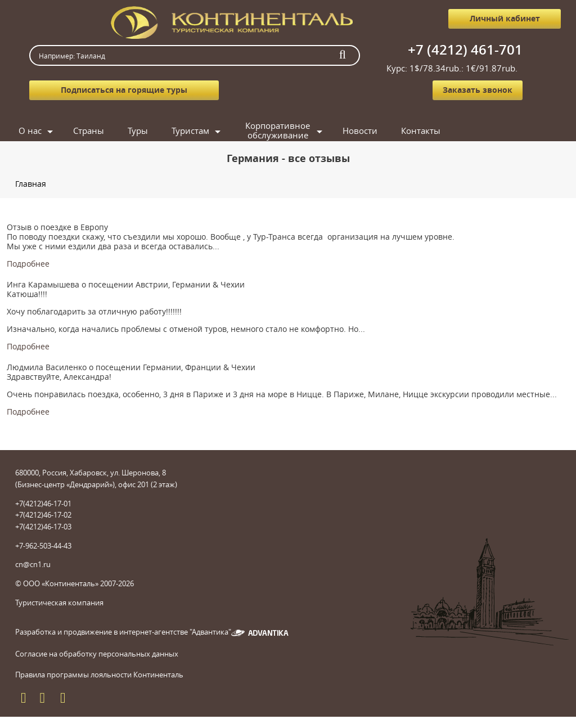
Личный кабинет (505, 18)
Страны (89, 131)
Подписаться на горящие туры (124, 90)
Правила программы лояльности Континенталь (99, 675)
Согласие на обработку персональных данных (97, 654)
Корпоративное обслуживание (278, 131)
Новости (360, 131)
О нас (30, 131)
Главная (31, 184)
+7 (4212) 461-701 (465, 50)
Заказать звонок (478, 90)
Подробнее (28, 264)
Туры (138, 131)
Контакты (421, 131)
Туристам (190, 131)
